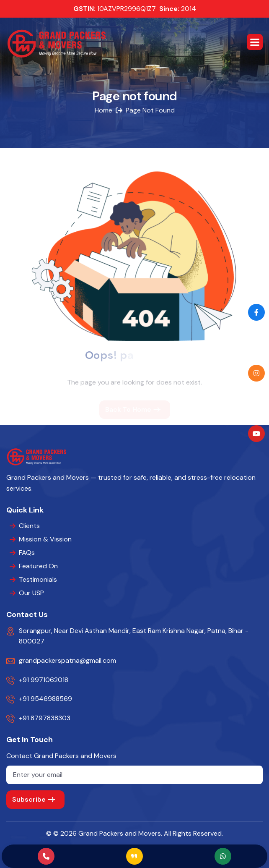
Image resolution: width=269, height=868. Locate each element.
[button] (255, 42)
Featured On (38, 566)
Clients (29, 526)
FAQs (27, 553)
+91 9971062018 (44, 680)
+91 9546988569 (45, 699)
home (103, 111)
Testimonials (38, 579)
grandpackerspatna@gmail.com (67, 660)
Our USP (31, 593)
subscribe (29, 799)
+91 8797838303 (45, 718)
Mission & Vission (45, 539)
